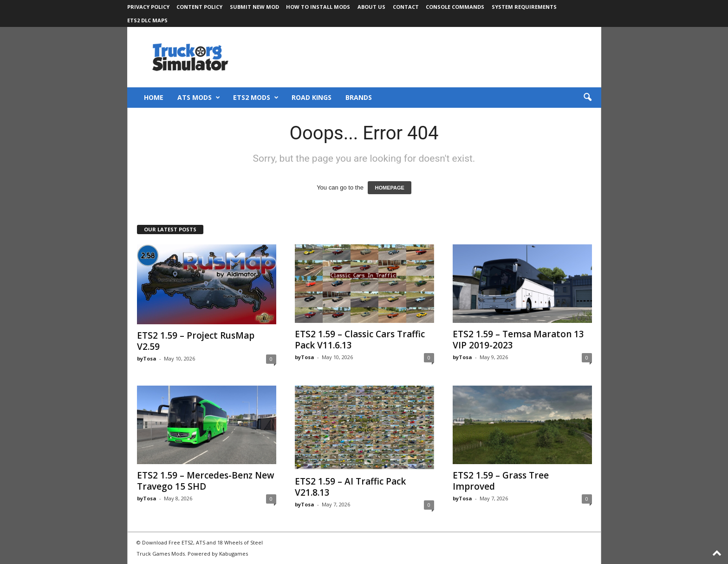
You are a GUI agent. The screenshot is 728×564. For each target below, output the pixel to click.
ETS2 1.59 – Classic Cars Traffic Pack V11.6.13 (360, 340)
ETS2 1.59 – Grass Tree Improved (501, 481)
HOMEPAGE (389, 188)
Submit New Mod (254, 7)
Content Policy (199, 7)
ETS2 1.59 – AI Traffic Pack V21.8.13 (350, 487)
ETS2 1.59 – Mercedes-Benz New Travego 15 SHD (206, 481)
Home (154, 97)
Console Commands (455, 7)
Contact (406, 7)
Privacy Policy (148, 7)
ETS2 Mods (256, 98)
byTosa (147, 358)
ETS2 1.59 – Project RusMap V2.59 (196, 341)
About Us (371, 7)
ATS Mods (199, 98)
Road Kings (312, 97)
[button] (587, 98)
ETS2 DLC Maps (147, 20)
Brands (359, 97)
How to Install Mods (318, 7)
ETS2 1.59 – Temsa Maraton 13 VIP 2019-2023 (518, 340)
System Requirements (524, 7)
